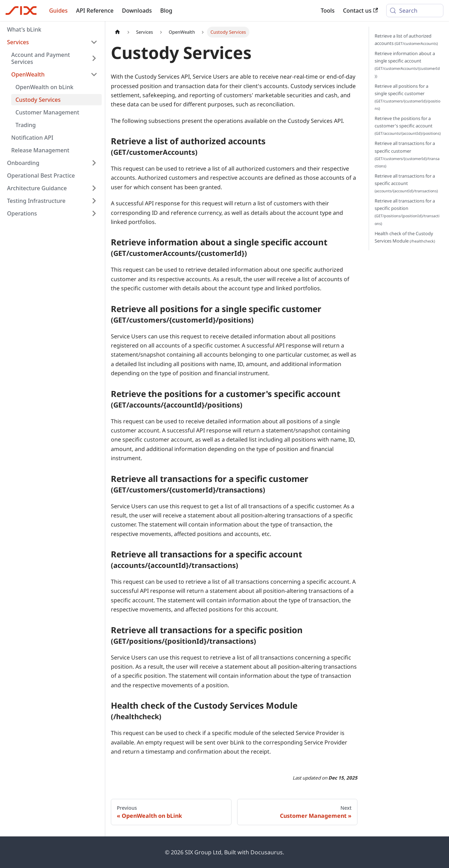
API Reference (95, 11)
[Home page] (118, 32)
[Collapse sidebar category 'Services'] (94, 42)
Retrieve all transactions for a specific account (406, 183)
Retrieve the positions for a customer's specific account (408, 125)
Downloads (137, 11)
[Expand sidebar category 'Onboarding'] (94, 163)
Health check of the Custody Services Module (405, 237)
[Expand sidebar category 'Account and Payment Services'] (94, 58)
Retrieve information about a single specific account (407, 64)
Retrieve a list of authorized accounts (406, 39)
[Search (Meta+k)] (415, 11)
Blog (166, 11)
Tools (328, 11)
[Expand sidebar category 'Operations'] (94, 213)
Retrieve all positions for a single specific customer (407, 97)
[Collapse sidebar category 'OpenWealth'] (94, 74)
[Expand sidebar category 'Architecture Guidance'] (94, 188)
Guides (58, 11)
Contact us (361, 11)
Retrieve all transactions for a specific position (407, 212)
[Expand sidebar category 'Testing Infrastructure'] (94, 201)
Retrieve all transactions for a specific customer (407, 154)
